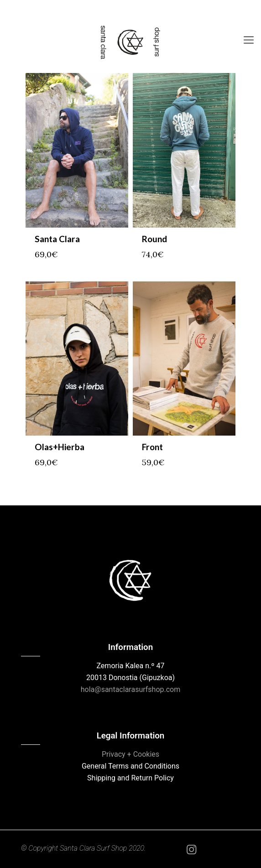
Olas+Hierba (60, 447)
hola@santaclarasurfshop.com (131, 689)
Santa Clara (57, 239)
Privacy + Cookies (130, 754)
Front (152, 447)
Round (154, 239)
